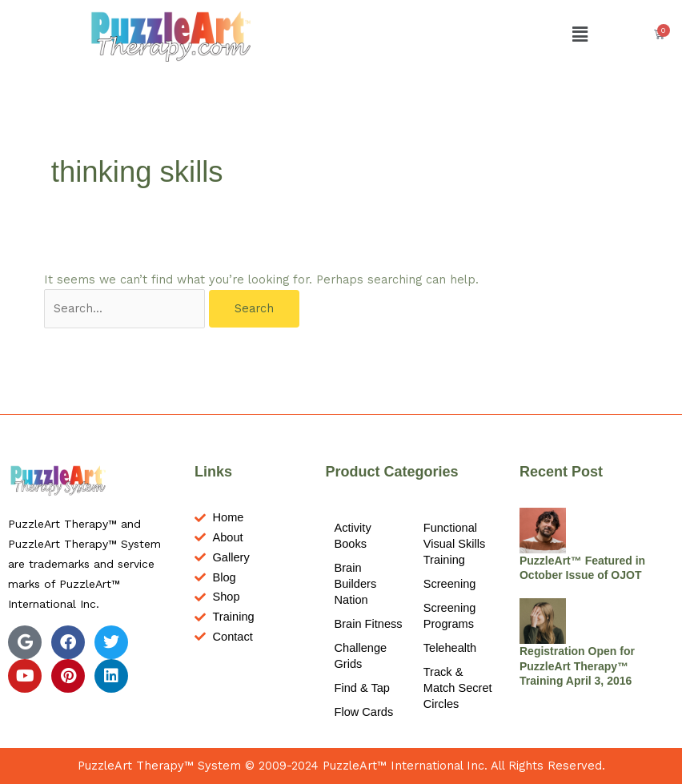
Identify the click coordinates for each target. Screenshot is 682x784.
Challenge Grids (361, 656)
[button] (580, 34)
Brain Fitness (369, 624)
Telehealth (450, 648)
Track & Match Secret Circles (458, 688)
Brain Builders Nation (356, 584)
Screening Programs (450, 616)
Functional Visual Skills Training (455, 544)
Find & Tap (362, 688)
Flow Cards (364, 712)
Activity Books (353, 536)
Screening (450, 584)
